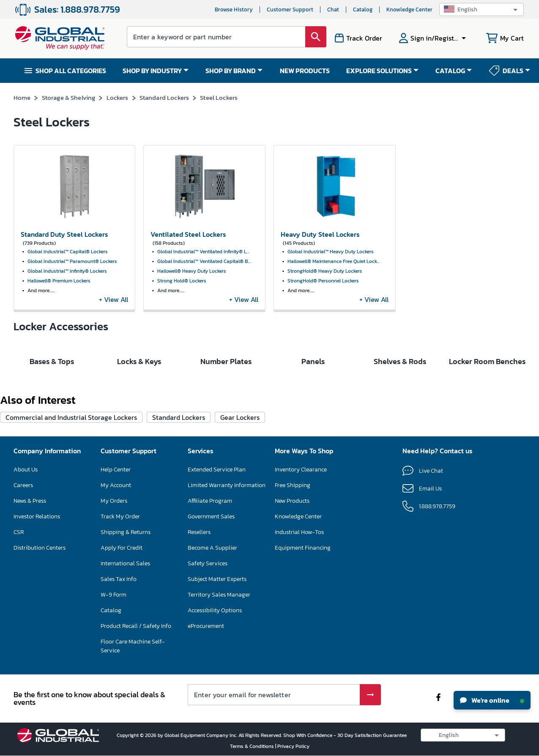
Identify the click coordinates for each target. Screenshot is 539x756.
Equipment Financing (303, 617)
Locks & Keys (139, 431)
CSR (19, 601)
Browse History (234, 10)
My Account (116, 555)
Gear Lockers (240, 487)
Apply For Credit (122, 617)
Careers (23, 555)
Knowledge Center (409, 10)
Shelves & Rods (400, 431)
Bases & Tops (52, 431)
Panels (313, 431)
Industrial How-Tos (299, 601)
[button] (482, 10)
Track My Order (120, 586)
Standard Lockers (164, 97)
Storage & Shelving (69, 97)
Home (22, 97)
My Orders (114, 570)
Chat (333, 10)
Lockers (118, 97)
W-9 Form (114, 664)
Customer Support (290, 10)
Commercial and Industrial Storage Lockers (71, 487)
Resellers (199, 601)
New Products (292, 570)
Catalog (363, 10)
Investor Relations (37, 586)
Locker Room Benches (487, 431)
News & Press (30, 570)
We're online (492, 700)
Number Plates (226, 431)
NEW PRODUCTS (305, 71)
